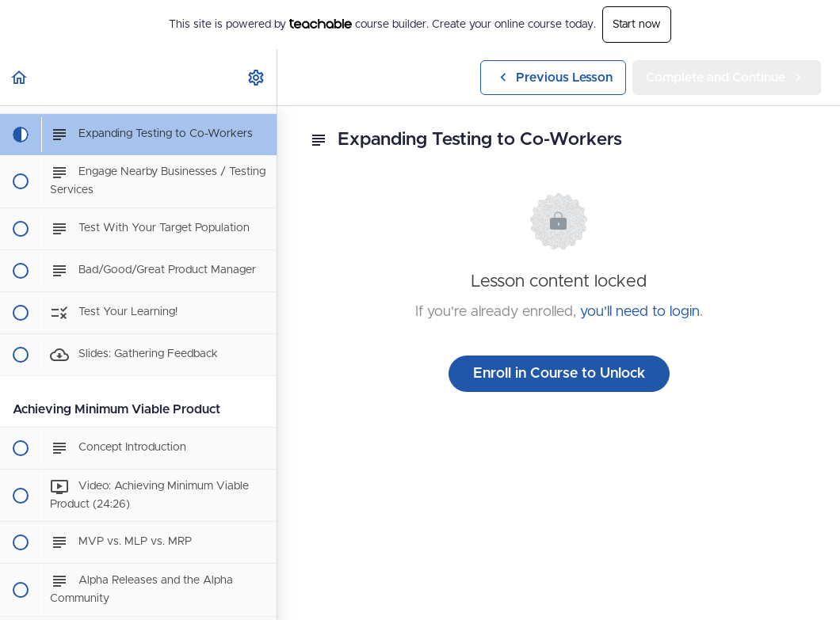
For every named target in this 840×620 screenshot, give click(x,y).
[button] (20, 77)
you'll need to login (640, 312)
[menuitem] (257, 77)
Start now (637, 25)
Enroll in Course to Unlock (559, 374)
